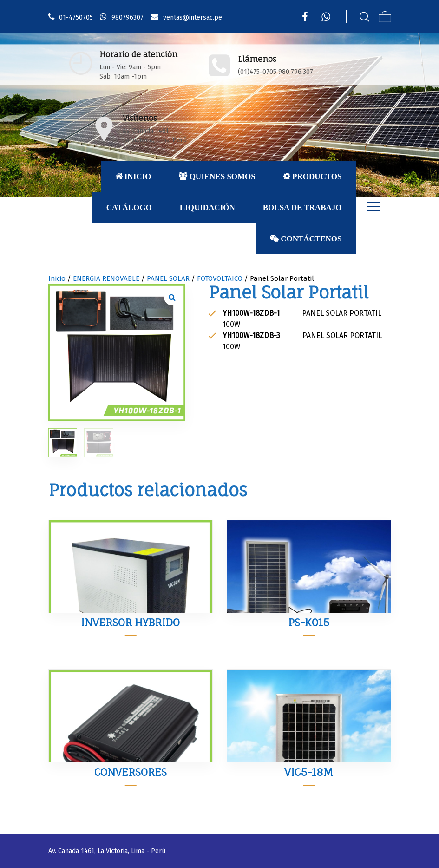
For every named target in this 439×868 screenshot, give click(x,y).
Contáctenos (306, 239)
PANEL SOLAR (168, 278)
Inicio (133, 176)
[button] (172, 297)
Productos (313, 176)
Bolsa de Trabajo (302, 208)
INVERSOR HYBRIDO (130, 622)
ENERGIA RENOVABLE (106, 278)
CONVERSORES (131, 772)
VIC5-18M (309, 772)
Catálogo (129, 208)
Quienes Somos (217, 176)
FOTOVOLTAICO (220, 278)
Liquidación (207, 208)
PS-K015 (309, 622)
